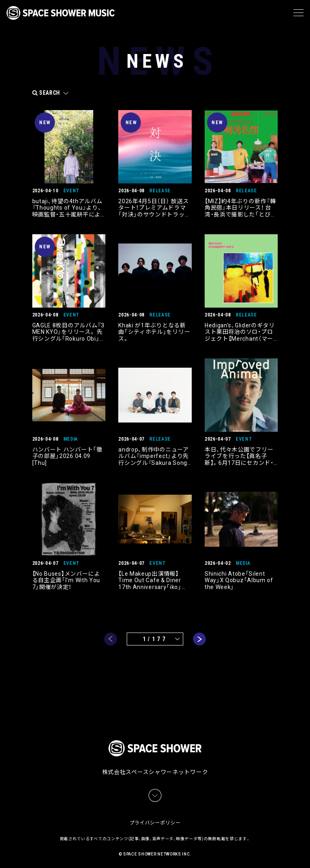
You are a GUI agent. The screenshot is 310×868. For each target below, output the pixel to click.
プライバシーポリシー (155, 820)
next (199, 639)
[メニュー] (298, 13)
